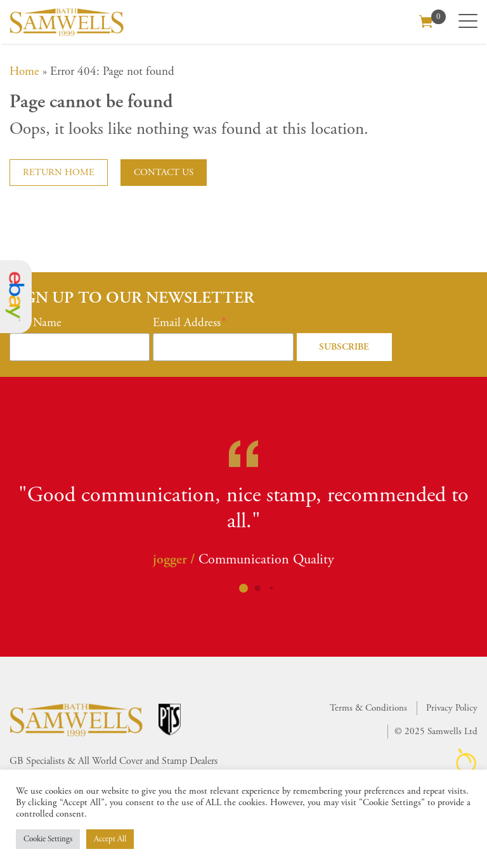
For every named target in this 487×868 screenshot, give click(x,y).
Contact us (164, 172)
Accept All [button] (110, 839)
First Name (36, 323)
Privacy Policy (452, 708)
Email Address (187, 323)
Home (24, 72)
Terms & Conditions (368, 708)
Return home (59, 172)
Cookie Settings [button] (48, 839)
